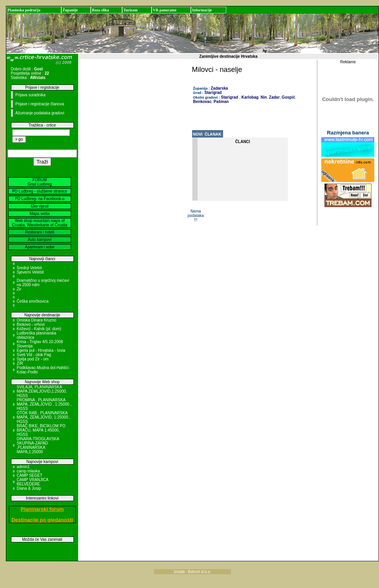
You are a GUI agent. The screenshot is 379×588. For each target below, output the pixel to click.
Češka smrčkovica (33, 301)
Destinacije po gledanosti (42, 520)
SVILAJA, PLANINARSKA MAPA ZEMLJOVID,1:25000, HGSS (42, 391)
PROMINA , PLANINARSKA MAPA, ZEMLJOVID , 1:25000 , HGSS (44, 404)
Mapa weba (40, 214)
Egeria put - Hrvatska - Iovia (41, 350)
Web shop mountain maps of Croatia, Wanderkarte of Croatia (40, 223)
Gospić (288, 97)
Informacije (202, 10)
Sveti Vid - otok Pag (34, 355)
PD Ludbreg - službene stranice (40, 191)
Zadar (274, 97)
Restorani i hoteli (40, 232)
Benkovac (202, 102)
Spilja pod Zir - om (33, 359)
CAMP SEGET (30, 475)
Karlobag (249, 97)
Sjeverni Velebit (30, 272)
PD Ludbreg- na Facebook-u (40, 199)
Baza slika (101, 10)
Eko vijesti (39, 206)
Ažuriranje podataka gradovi (40, 113)
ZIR (20, 363)
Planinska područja (24, 10)
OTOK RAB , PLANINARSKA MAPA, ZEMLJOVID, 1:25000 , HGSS (44, 417)
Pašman (221, 102)
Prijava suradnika (30, 95)
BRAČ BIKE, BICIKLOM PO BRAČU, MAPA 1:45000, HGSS (41, 430)
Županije (70, 10)
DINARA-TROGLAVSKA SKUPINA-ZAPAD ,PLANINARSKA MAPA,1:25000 (38, 445)
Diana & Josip (29, 488)
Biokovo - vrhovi (31, 324)
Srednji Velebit (29, 268)
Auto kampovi (40, 240)
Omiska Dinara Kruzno (37, 320)
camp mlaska (28, 471)
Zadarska (220, 88)
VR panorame (165, 10)
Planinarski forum (42, 509)
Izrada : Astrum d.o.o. (192, 572)
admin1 (23, 467)
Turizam (130, 10)
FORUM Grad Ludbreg (40, 182)
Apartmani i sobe (39, 247)
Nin (263, 97)
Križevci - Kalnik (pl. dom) (39, 329)
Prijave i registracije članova (40, 104)
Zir (19, 289)
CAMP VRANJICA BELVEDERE (33, 482)
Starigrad (213, 93)
